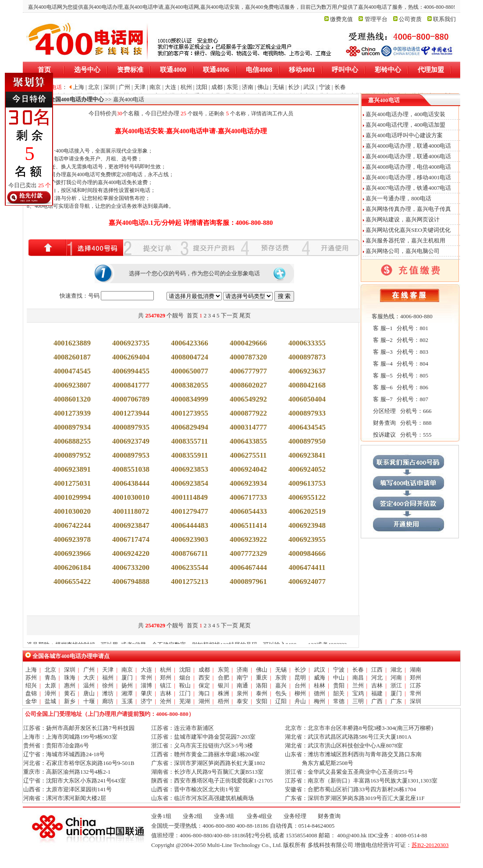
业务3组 (224, 816)
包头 (281, 693)
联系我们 (444, 19)
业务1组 (161, 816)
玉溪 (127, 701)
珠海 (70, 678)
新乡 (70, 701)
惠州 (70, 685)
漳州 (50, 693)
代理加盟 (431, 70)
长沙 (300, 670)
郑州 (166, 678)
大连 (146, 670)
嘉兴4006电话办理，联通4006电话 (408, 156)
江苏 (416, 685)
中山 (339, 678)
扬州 (127, 685)
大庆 (89, 678)
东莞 (224, 670)
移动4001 (302, 70)
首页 (44, 70)
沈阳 (185, 670)
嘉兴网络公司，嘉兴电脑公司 (403, 251)
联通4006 (216, 70)
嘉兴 (281, 685)
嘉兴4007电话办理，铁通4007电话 (408, 188)
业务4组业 (259, 816)
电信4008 (259, 70)
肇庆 (146, 693)
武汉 (320, 670)
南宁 (242, 678)
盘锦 (31, 693)
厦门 (127, 678)
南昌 (358, 678)
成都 (204, 670)
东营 (281, 678)
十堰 (89, 701)
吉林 (377, 685)
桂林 (320, 685)
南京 (127, 670)
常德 (339, 701)
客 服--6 (382, 387)
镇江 (166, 685)
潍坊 (108, 693)
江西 (377, 670)
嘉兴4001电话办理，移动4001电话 (408, 177)
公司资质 (410, 19)
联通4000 (173, 70)
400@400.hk (352, 835)
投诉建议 (384, 435)
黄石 (70, 693)
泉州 (242, 693)
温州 (89, 685)
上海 (31, 670)
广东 (396, 701)
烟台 (185, 678)
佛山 (262, 670)
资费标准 (130, 70)
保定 (204, 685)
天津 (108, 670)
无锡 (281, 670)
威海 (320, 678)
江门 (185, 693)
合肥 (224, 678)
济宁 (146, 701)
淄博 (146, 685)
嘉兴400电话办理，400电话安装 (405, 114)
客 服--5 (382, 375)
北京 (50, 670)
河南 (396, 678)
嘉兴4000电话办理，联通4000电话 (408, 146)
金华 (31, 701)
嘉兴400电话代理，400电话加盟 (405, 125)
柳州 (300, 693)
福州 (108, 678)
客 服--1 (382, 328)
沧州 (166, 701)
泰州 (262, 693)
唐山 (89, 693)
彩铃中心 (388, 70)
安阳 (262, 701)
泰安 (242, 701)
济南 (242, 670)
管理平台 (376, 19)
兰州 (358, 685)
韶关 (339, 693)
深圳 (70, 670)
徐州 (108, 685)
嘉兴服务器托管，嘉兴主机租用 (405, 240)
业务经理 (295, 816)
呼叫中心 (345, 70)
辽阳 (281, 701)
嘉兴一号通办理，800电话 (398, 198)
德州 (320, 693)
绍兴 (31, 685)
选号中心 (87, 70)
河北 (377, 678)
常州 (146, 678)
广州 (89, 670)
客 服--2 (382, 340)
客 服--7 (382, 399)
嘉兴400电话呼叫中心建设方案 (404, 135)
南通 (242, 685)
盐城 (50, 701)
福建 (377, 693)
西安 (204, 678)
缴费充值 (341, 19)
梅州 (320, 701)
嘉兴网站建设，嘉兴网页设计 (403, 219)
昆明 (300, 678)
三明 (358, 701)
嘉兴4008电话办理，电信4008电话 (408, 167)
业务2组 (193, 816)
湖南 (416, 670)
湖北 (396, 670)
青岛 (50, 678)
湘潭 (127, 693)
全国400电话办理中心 (77, 99)
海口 (204, 693)
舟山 (300, 701)
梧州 (224, 701)
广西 (377, 701)
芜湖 (185, 701)
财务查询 (384, 423)
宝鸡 (358, 693)
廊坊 (108, 701)
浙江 (396, 685)
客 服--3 (382, 352)
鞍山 (185, 685)
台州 (300, 685)
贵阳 (339, 685)
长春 (358, 670)
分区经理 (384, 411)
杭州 (166, 670)
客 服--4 (382, 364)
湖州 (204, 701)
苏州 (31, 678)
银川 (224, 685)
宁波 (339, 670)
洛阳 (262, 685)
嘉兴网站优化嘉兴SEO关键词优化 (408, 230)
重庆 (262, 678)
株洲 (224, 693)
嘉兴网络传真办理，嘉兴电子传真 (408, 209)
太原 (50, 685)
